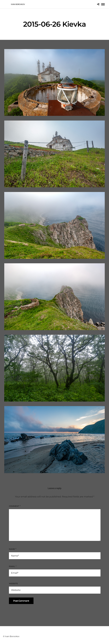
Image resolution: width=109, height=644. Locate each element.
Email (13, 566)
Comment (15, 506)
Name (13, 549)
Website (13, 583)
